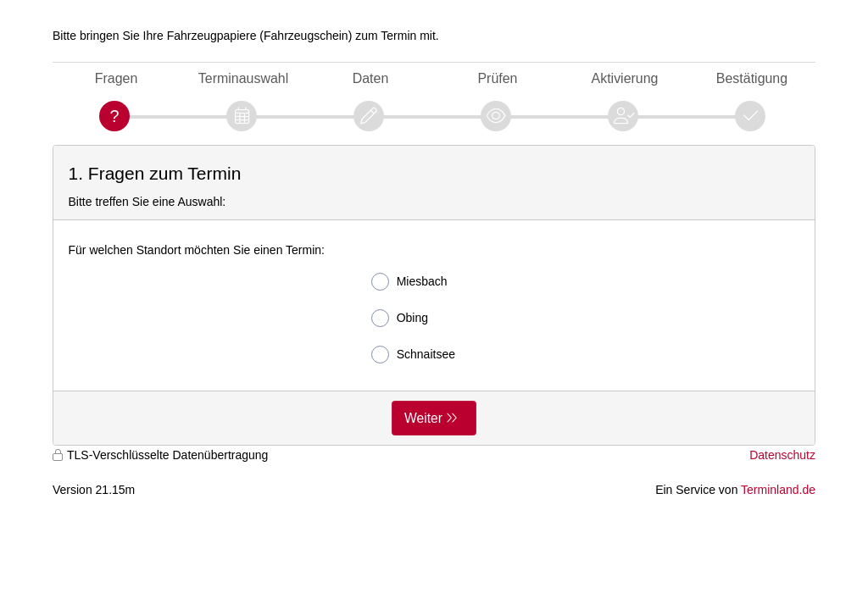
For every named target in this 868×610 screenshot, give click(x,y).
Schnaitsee (413, 355)
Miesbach (409, 282)
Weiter (423, 418)
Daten (371, 78)
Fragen (117, 78)
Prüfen (497, 78)
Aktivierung (625, 78)
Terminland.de (778, 490)
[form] (434, 295)
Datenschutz (782, 455)
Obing (400, 318)
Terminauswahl (243, 78)
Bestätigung (752, 78)
